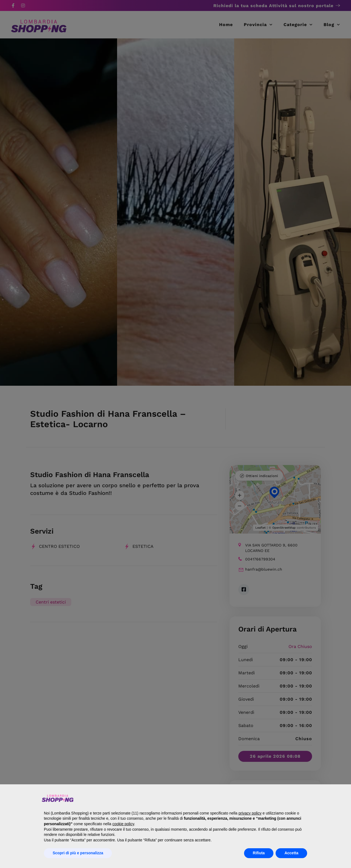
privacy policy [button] (250, 813)
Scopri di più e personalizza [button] (78, 853)
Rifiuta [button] (259, 853)
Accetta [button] (291, 853)
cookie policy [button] (123, 824)
